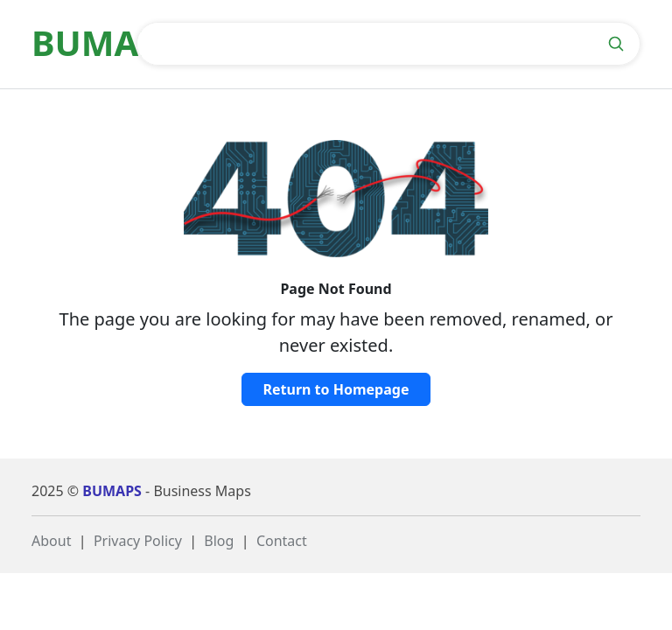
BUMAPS (112, 491)
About (51, 541)
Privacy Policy (138, 541)
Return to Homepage (336, 389)
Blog (219, 541)
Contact (282, 541)
